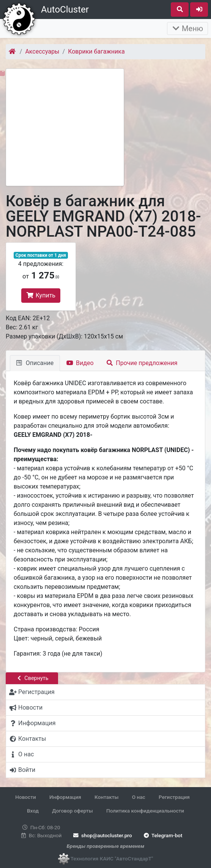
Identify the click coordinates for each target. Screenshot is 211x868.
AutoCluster (65, 9)
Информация (65, 797)
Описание (35, 363)
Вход (33, 811)
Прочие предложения (142, 363)
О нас (139, 797)
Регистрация (174, 797)
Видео (80, 363)
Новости (25, 797)
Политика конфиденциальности (145, 811)
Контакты (106, 797)
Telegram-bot (162, 835)
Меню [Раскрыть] (187, 28)
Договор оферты (72, 811)
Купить (41, 295)
